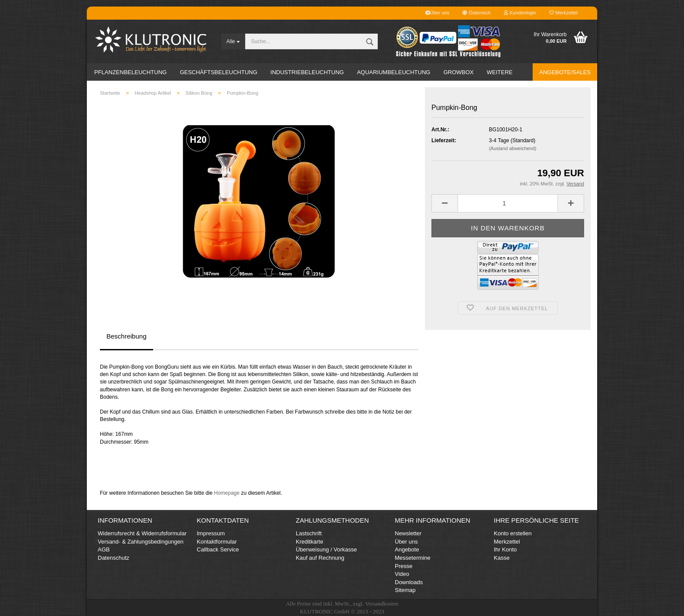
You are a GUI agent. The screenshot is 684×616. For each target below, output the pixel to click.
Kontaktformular (217, 542)
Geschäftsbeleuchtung (219, 72)
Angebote (407, 549)
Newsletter (408, 533)
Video (402, 574)
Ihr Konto (505, 549)
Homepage (227, 493)
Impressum (211, 533)
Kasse (502, 558)
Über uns (438, 13)
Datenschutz (113, 558)
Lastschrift (309, 533)
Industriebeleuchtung (307, 72)
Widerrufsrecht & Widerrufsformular (142, 533)
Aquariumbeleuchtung (393, 72)
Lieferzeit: (444, 140)
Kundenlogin (520, 13)
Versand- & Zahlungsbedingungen (141, 542)
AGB (104, 549)
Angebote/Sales (565, 72)
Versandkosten (382, 604)
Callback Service (218, 549)
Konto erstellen (513, 533)
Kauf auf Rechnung (320, 558)
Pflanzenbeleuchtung (130, 72)
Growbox (458, 72)
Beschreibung (127, 336)
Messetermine (413, 558)
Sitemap (405, 590)
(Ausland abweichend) (513, 148)
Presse (404, 566)
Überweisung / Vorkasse (326, 549)
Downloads (409, 582)
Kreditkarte (310, 542)
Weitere (500, 72)
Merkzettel (563, 13)
